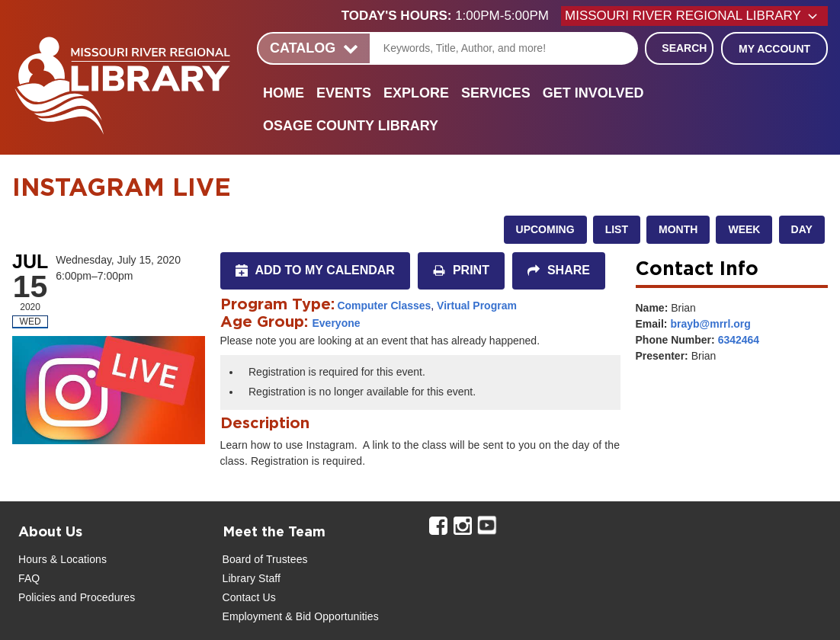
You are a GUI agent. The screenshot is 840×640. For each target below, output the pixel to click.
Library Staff (252, 578)
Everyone (337, 323)
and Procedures (95, 597)
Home (284, 93)
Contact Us (249, 597)
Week (744, 229)
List (617, 229)
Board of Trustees (265, 559)
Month (678, 229)
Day (802, 229)
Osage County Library (351, 126)
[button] (451, 16)
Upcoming (545, 229)
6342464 (739, 340)
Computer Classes (384, 306)
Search (684, 48)
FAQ (29, 578)
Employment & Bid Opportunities (301, 616)
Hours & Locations (63, 559)
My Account (774, 49)
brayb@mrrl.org (710, 324)
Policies (37, 597)
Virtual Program (477, 306)
